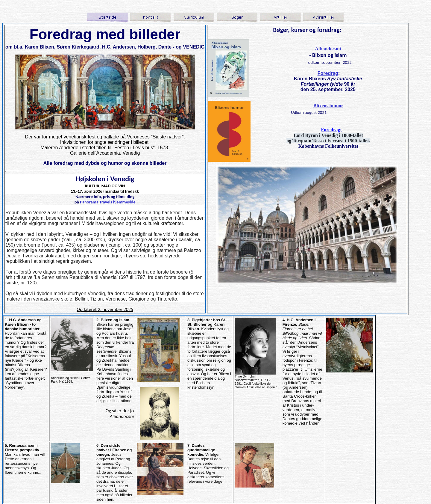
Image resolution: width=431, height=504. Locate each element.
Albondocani (328, 49)
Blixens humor (328, 106)
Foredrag (328, 73)
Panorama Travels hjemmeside (108, 202)
